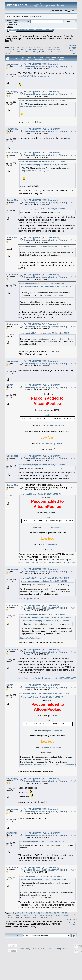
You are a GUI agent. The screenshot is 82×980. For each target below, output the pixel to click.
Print (73, 53)
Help (20, 30)
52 (11, 52)
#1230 (73, 387)
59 (30, 52)
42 (41, 49)
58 (27, 52)
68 (55, 52)
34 (19, 49)
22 (45, 47)
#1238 (73, 811)
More (50, 30)
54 (17, 52)
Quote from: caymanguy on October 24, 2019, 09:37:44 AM (42, 465)
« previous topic (71, 47)
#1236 (73, 687)
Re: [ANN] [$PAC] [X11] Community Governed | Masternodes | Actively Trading (45, 65)
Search (27, 30)
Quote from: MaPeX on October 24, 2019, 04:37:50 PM (40, 494)
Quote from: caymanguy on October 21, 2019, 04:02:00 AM (42, 209)
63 (42, 52)
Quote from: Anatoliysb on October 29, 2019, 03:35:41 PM (42, 876)
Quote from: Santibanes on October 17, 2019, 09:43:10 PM (42, 842)
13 (20, 47)
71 (6, 54)
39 (33, 49)
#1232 (73, 488)
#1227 (73, 277)
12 (18, 47)
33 (17, 49)
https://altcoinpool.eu (54, 426)
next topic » (73, 49)
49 (59, 49)
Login (34, 30)
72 (9, 54)
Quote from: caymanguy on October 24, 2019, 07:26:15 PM (42, 614)
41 (38, 49)
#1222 (73, 94)
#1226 (73, 240)
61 (35, 52)
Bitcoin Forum (11, 36)
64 (44, 52)
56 (22, 52)
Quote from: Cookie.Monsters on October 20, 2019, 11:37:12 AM (44, 247)
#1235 (73, 652)
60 (33, 52)
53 (14, 52)
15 (26, 47)
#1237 (73, 781)
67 (52, 52)
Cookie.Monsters (15, 153)
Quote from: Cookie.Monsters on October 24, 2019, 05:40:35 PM (44, 694)
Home (12, 30)
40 (35, 49)
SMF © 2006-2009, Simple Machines (56, 949)
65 (47, 52)
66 (50, 52)
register (39, 16)
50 (6, 52)
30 (9, 49)
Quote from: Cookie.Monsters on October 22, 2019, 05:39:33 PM (44, 333)
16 (28, 47)
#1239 (73, 835)
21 (42, 47)
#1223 (73, 131)
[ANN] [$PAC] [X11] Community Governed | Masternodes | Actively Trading (32, 925)
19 (36, 47)
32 (14, 49)
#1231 (73, 458)
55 (19, 52)
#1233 (73, 572)
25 (53, 47)
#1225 (73, 203)
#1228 (73, 327)
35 (22, 49)
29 (6, 49)
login (31, 16)
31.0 (15, 25)
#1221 (73, 66)
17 (31, 47)
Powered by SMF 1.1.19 (30, 949)
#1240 (73, 870)
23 (47, 47)
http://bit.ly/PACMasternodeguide (34, 76)
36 (25, 49)
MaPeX (10, 385)
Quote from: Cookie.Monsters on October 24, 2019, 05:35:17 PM (44, 578)
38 (30, 49)
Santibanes (12, 238)
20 (39, 47)
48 (57, 49)
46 (51, 49)
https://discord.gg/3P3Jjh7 (51, 444)
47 (54, 49)
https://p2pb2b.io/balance (30, 599)
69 (58, 52)
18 (34, 47)
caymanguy (12, 64)
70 (60, 52)
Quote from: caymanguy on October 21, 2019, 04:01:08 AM (42, 162)
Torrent (10, 27)
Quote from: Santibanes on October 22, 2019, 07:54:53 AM (42, 284)
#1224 (73, 155)
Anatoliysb (12, 833)
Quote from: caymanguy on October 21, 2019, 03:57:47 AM (42, 100)
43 (43, 49)
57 (25, 52)
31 (11, 49)
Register (42, 30)
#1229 (73, 364)
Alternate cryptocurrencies (33, 36)
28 (60, 47)
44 (46, 49)
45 (49, 49)
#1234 (73, 608)
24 (50, 47)
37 (27, 49)
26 (55, 47)
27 (58, 47)
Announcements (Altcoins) (59, 36)
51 (9, 52)
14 (23, 47)
